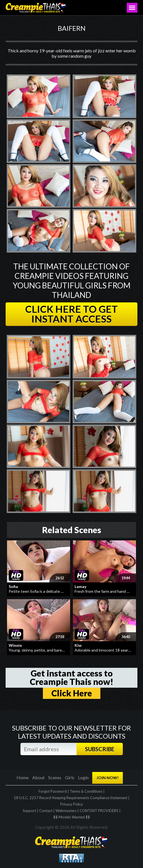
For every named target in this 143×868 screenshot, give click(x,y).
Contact (46, 811)
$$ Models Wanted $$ (72, 817)
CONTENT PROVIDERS (99, 811)
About (38, 777)
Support (29, 811)
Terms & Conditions (86, 791)
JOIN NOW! (108, 778)
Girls (70, 777)
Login (83, 777)
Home (23, 777)
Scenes (55, 777)
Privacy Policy (72, 804)
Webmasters (66, 811)
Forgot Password (53, 791)
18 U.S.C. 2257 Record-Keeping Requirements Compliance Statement (71, 798)
